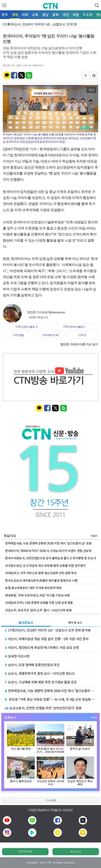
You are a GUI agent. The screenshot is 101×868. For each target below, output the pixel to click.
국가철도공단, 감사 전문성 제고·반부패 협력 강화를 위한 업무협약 (45, 566)
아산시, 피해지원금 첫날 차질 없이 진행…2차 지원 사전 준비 (47, 639)
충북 (55, 14)
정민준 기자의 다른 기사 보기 (79, 344)
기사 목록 (51, 800)
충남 (45, 14)
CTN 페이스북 (50, 335)
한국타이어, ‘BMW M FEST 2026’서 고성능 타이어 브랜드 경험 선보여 (48, 551)
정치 (5, 14)
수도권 (88, 14)
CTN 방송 (19, 335)
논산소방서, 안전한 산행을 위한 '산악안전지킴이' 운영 (43, 708)
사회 (25, 14)
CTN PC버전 (25, 852)
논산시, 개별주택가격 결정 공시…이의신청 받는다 (40, 673)
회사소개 (76, 852)
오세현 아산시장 (17, 656)
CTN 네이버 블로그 (74, 327)
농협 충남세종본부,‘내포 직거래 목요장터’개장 (33, 588)
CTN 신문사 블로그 (27, 327)
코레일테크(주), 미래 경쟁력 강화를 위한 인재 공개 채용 (39, 603)
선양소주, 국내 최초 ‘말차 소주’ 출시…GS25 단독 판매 (38, 610)
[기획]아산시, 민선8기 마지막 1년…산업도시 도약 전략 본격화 (48, 630)
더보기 (94, 536)
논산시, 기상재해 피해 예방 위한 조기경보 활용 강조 (41, 682)
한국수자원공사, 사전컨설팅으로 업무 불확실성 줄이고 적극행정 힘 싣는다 (50, 558)
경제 (15, 14)
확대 (91, 90)
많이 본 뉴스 (75, 622)
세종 (76, 14)
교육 (35, 14)
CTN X (82, 335)
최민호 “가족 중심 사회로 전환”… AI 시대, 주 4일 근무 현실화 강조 (51, 699)
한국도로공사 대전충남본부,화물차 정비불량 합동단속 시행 (41, 580)
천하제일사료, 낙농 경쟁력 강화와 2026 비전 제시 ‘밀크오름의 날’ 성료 (48, 543)
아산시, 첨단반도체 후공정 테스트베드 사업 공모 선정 (42, 647)
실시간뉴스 (26, 622)
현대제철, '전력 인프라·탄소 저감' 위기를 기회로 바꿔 (37, 595)
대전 (66, 14)
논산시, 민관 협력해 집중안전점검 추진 (32, 665)
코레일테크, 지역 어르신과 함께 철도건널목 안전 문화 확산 (41, 573)
